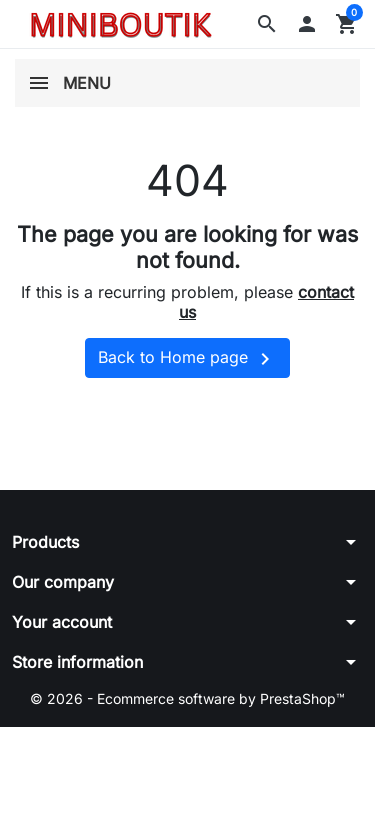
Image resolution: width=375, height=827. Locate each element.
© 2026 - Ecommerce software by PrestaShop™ (187, 698)
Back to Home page (187, 359)
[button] (267, 24)
